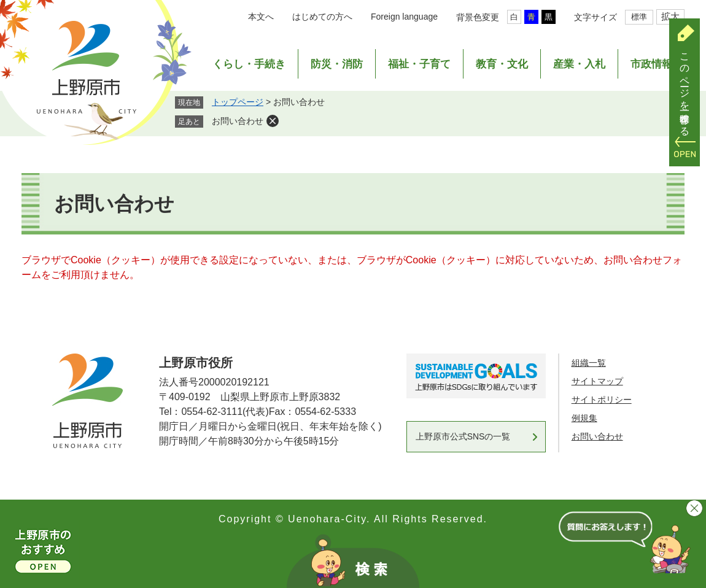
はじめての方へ (322, 17)
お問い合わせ (238, 121)
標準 (639, 17)
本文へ (261, 17)
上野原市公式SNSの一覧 (463, 436)
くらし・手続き (249, 64)
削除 (273, 121)
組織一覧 (589, 363)
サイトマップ (597, 381)
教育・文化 (502, 64)
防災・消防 (337, 64)
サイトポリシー (602, 400)
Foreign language (404, 17)
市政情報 (651, 64)
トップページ (238, 102)
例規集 (584, 418)
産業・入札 (579, 64)
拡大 (670, 16)
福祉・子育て (419, 64)
